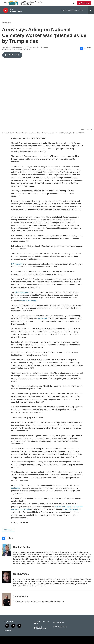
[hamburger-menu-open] (5, 3)
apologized (16, 488)
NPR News (6, 23)
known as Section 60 (28, 301)
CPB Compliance (59, 622)
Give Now (85, 3)
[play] (6, 10)
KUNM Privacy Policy (60, 627)
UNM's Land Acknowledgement (40, 628)
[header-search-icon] (74, 3)
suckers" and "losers (63, 507)
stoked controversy (70, 509)
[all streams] (91, 10)
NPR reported (17, 264)
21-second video (22, 292)
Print (89, 48)
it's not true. (43, 318)
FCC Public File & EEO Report (41, 623)
